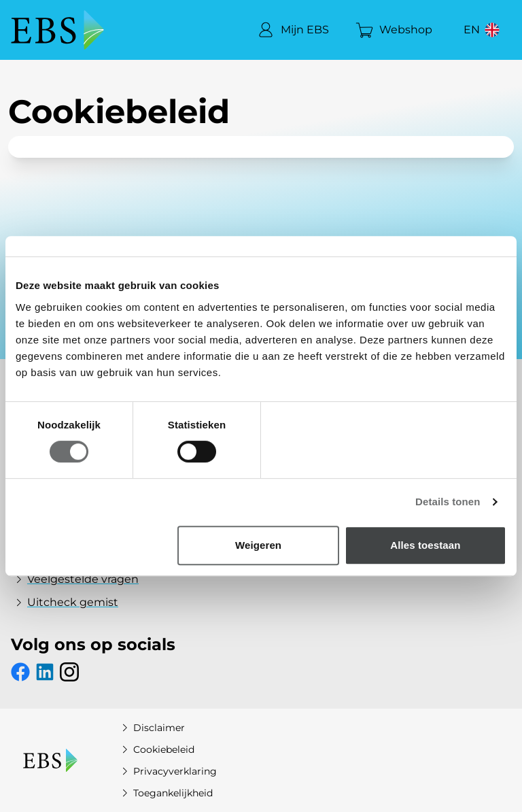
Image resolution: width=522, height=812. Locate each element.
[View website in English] (483, 30)
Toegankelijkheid (165, 793)
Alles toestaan (425, 545)
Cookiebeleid (156, 749)
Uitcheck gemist (65, 603)
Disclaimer (151, 728)
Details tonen (448, 502)
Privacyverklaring (167, 771)
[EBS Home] (57, 30)
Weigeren (258, 545)
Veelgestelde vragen (75, 579)
